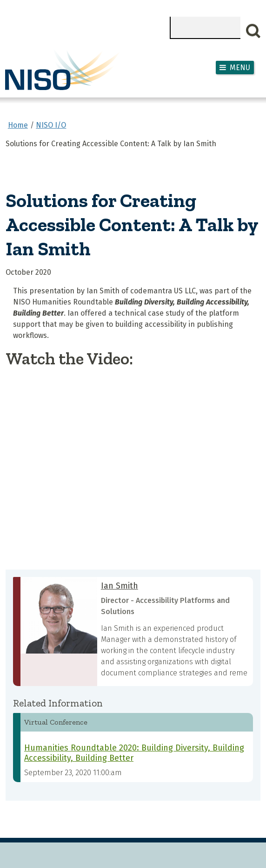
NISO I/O (51, 125)
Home (18, 125)
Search (253, 31)
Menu (240, 68)
